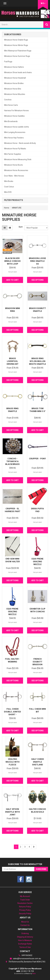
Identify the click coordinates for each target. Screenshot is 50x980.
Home (7, 208)
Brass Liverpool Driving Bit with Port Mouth (13, 364)
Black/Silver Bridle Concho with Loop (13, 261)
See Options (38, 280)
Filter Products (14, 200)
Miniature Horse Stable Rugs (16, 40)
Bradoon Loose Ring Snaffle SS (37, 261)
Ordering (25, 933)
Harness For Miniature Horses (16, 111)
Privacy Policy (25, 910)
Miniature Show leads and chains (18, 72)
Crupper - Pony (37, 459)
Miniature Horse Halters (14, 67)
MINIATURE (17, 208)
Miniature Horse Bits (13, 89)
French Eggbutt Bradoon (37, 662)
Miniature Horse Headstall (15, 78)
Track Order (25, 900)
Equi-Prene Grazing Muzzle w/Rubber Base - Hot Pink (38, 564)
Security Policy (25, 914)
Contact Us (25, 925)
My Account (25, 896)
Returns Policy (25, 907)
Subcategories (13, 34)
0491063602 (25, 955)
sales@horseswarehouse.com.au (25, 959)
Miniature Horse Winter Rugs (16, 45)
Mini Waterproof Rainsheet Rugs (18, 51)
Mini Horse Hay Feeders (14, 138)
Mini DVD (8, 192)
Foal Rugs (8, 62)
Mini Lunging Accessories (15, 132)
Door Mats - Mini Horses (14, 176)
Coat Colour (9, 187)
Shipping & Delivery (25, 937)
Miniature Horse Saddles (14, 116)
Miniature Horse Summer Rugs (17, 56)
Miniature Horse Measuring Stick (18, 159)
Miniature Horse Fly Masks (15, 149)
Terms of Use (25, 947)
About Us (25, 922)
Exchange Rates (25, 944)
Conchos (8, 100)
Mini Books (9, 181)
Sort (20, 227)
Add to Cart (12, 280)
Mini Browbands (11, 121)
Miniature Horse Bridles (14, 83)
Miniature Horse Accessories (16, 170)
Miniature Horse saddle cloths (17, 127)
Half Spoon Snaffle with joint (12, 812)
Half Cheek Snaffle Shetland (38, 762)
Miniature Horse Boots (13, 165)
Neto (34, 974)
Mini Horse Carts (11, 105)
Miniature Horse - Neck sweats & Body (20, 143)
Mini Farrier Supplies (13, 154)
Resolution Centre (25, 903)
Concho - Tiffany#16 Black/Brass (12, 461)
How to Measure (25, 940)
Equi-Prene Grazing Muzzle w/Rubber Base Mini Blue (12, 614)
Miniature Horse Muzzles (15, 94)
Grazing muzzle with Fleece (13, 762)
